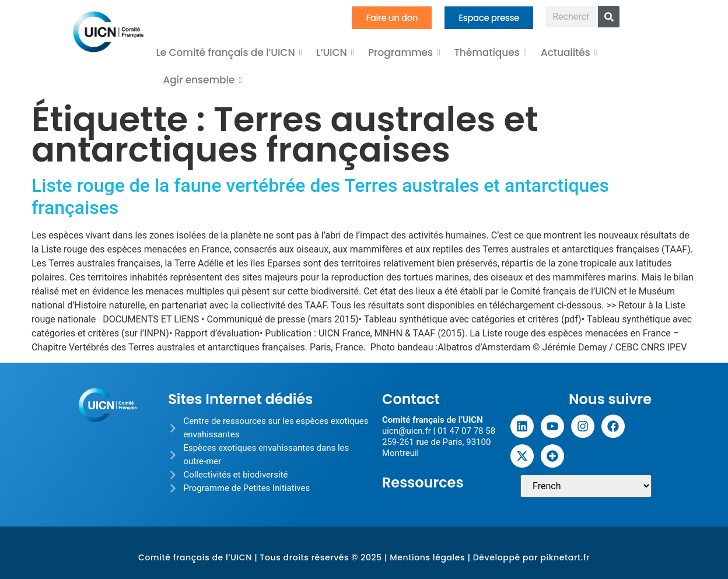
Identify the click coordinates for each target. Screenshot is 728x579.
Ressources (423, 482)
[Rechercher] (609, 17)
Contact (411, 399)
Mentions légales (427, 557)
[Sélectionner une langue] (586, 486)
